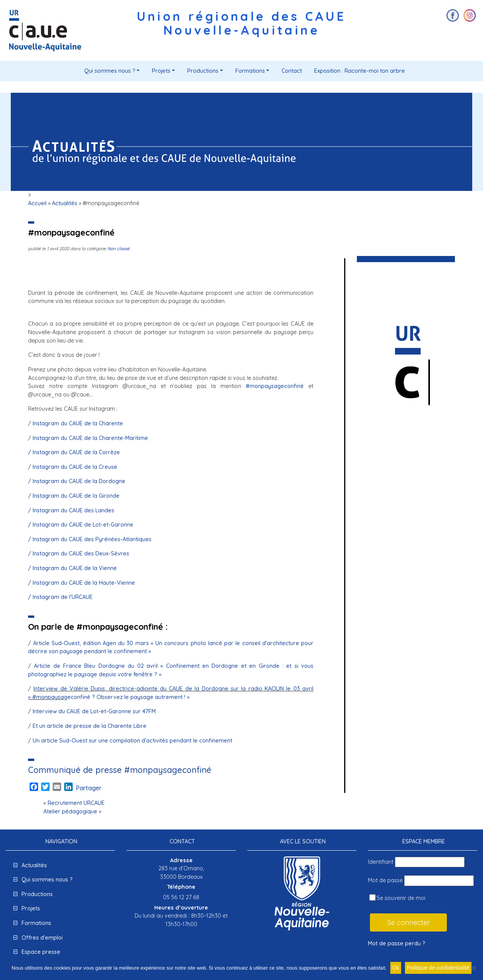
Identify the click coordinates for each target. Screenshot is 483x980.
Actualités (65, 203)
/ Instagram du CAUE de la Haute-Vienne (82, 583)
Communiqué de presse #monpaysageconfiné (120, 770)
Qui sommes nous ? (110, 71)
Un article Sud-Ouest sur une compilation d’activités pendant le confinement (132, 741)
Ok (396, 968)
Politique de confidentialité (438, 968)
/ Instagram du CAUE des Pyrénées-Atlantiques (90, 539)
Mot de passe (385, 880)
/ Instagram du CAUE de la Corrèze (74, 452)
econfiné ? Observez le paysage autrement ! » (128, 697)
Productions (203, 71)
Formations (250, 71)
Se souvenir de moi (397, 898)
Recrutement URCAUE (76, 803)
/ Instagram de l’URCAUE (60, 597)
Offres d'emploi (42, 938)
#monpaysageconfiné (275, 386)
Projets (161, 71)
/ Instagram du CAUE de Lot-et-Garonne (81, 525)
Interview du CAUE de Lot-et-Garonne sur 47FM (93, 711)
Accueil (37, 203)
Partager (89, 788)
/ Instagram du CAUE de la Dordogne (77, 481)
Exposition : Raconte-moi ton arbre (360, 71)
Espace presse (41, 952)
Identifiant (381, 862)
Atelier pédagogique (70, 811)
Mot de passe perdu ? (397, 943)
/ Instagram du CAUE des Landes (71, 510)
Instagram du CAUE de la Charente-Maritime (90, 438)
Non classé (118, 248)
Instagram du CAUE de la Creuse (75, 467)
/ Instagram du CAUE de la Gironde (74, 496)
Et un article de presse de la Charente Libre (90, 726)
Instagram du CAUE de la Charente (78, 423)
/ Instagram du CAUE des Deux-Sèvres (79, 554)
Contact (292, 71)
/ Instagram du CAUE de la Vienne (72, 568)
